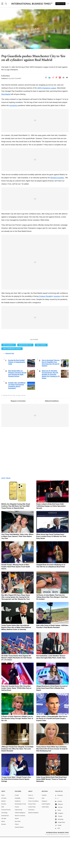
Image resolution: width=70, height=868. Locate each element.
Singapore (44, 832)
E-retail (17, 826)
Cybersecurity (18, 841)
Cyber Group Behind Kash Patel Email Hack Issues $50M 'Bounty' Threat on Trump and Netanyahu (52, 810)
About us (31, 826)
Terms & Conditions (33, 832)
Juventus (57, 296)
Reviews (4, 855)
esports (17, 850)
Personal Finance (6, 841)
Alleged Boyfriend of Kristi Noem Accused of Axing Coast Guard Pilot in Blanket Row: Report (52, 719)
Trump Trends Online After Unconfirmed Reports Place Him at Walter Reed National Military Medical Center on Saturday (16, 658)
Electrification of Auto (20, 835)
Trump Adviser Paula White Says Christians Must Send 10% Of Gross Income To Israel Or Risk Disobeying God (52, 780)
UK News (4, 829)
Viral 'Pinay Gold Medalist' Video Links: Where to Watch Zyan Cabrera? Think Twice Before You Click (17, 567)
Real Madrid (6, 94)
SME (3, 838)
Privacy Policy (32, 835)
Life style (4, 850)
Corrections (31, 841)
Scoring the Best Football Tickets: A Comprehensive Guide (17, 393)
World (3, 826)
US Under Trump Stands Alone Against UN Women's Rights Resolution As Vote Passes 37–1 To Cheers (17, 689)
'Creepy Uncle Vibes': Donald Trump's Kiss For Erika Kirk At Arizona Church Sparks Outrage (16, 810)
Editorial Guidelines (52, 432)
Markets (3, 832)
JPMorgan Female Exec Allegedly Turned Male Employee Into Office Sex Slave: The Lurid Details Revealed (17, 780)
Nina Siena (6, 76)
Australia (44, 826)
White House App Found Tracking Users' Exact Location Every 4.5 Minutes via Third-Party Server (51, 567)
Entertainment (5, 847)
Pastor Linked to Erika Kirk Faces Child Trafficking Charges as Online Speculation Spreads (51, 537)
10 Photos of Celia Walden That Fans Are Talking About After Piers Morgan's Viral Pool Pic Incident (52, 628)
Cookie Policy (32, 838)
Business (4, 835)
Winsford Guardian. (57, 178)
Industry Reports (19, 858)
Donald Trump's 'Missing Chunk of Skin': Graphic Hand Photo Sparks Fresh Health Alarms (16, 598)
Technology (4, 844)
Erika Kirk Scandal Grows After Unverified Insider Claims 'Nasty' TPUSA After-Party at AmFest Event (16, 719)
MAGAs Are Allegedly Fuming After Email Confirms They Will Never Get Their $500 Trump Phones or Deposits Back (16, 537)
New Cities (18, 852)
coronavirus (13, 105)
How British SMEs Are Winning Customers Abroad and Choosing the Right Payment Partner (17, 405)
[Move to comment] (67, 78)
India (43, 829)
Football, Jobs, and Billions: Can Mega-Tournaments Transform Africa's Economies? (17, 417)
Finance (17, 838)
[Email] (63, 78)
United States (45, 838)
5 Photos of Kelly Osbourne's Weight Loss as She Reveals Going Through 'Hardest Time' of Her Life (17, 750)
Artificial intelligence (20, 844)
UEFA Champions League (47, 88)
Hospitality (18, 829)
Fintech (17, 855)
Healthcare (18, 832)
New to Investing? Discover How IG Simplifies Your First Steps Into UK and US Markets (51, 394)
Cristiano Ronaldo (45, 296)
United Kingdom (46, 835)
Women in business (20, 847)
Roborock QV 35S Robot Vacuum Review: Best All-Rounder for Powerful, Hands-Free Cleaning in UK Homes (51, 406)
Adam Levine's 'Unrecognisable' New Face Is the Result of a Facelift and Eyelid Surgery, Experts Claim (52, 750)
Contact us (31, 829)
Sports (3, 852)
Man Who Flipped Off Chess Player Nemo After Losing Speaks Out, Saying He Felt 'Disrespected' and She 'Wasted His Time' (16, 628)
